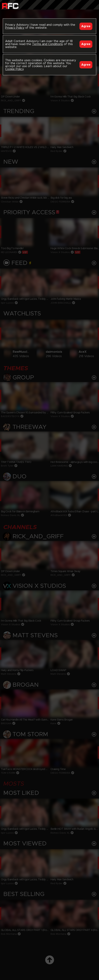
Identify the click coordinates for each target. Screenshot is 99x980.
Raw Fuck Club (10, 6)
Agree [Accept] (86, 26)
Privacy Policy (15, 28)
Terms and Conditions (47, 44)
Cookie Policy (14, 69)
